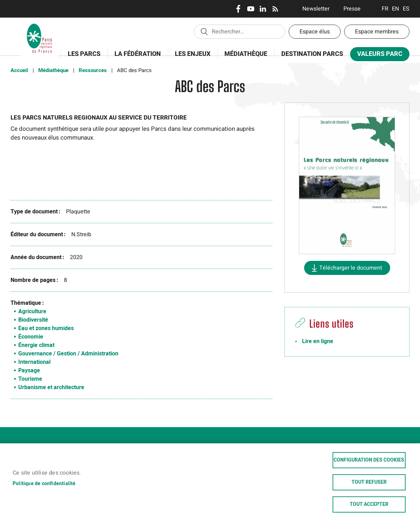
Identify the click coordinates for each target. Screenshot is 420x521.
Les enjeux (190, 58)
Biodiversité (33, 320)
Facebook (238, 9)
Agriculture (32, 311)
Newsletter (316, 9)
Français (385, 9)
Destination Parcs (312, 54)
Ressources (93, 70)
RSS (275, 9)
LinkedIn (263, 9)
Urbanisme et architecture (51, 387)
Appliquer (204, 31)
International (34, 362)
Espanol (406, 9)
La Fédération (135, 58)
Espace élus (315, 32)
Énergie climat (36, 345)
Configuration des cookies (369, 458)
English (396, 9)
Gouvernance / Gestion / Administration (68, 354)
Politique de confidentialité (44, 483)
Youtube (251, 9)
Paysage (29, 371)
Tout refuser (369, 481)
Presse (352, 9)
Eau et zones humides (46, 328)
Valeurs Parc (378, 55)
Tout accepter (369, 504)
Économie (31, 337)
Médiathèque (246, 54)
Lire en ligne (318, 341)
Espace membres (377, 32)
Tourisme (30, 379)
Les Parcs (82, 58)
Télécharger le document (351, 268)
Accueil (19, 70)
